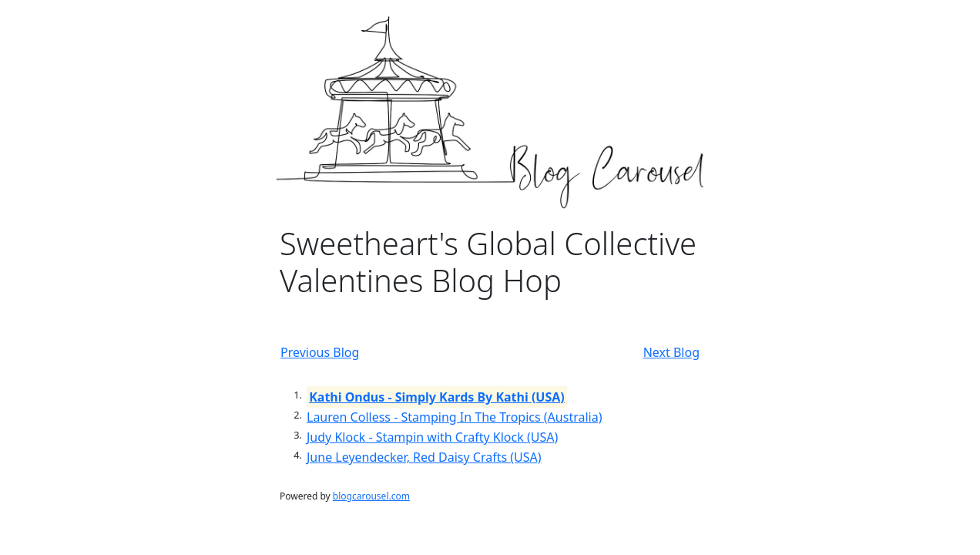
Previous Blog (320, 352)
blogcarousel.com (371, 496)
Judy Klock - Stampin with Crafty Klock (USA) (432, 437)
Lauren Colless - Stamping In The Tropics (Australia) (454, 417)
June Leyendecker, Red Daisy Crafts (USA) (424, 457)
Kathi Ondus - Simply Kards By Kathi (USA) (437, 397)
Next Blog (671, 352)
